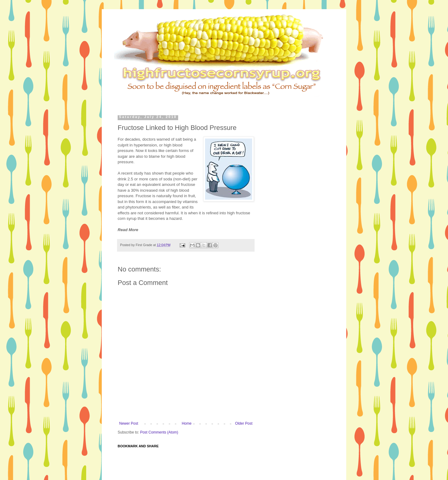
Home (187, 423)
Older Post (244, 423)
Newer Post (129, 423)
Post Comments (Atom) (159, 432)
